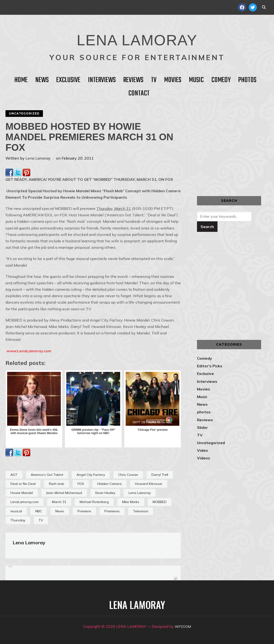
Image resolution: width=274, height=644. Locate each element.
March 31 (59, 502)
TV (154, 80)
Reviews (133, 80)
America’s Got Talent (47, 475)
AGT (14, 475)
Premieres (112, 511)
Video (202, 450)
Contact (139, 93)
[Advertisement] (235, 147)
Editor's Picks (210, 366)
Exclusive (68, 80)
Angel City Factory (91, 475)
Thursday (18, 520)
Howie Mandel (22, 493)
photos (204, 412)
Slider (202, 427)
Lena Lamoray (38, 158)
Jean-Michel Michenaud (64, 493)
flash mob (57, 484)
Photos (247, 80)
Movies (173, 80)
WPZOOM (183, 626)
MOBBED (160, 502)
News (42, 80)
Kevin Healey (105, 493)
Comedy (221, 80)
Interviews (102, 80)
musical (16, 511)
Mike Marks (131, 502)
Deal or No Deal (23, 484)
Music (196, 80)
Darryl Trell (160, 475)
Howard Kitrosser (149, 484)
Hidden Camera (109, 484)
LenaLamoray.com (25, 502)
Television (141, 511)
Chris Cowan (128, 475)
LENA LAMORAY (137, 37)
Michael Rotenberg (94, 502)
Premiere (84, 511)
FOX (81, 484)
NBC (39, 511)
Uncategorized (24, 113)
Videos (204, 458)
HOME (21, 80)
